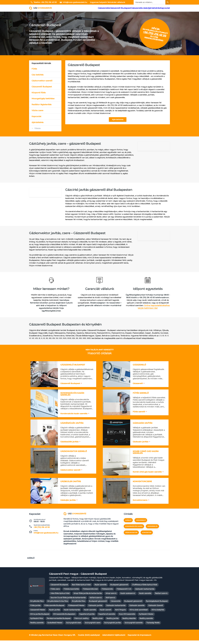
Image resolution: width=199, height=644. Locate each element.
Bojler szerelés (101, 588)
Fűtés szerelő (139, 412)
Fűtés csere (55, 593)
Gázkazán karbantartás (145, 593)
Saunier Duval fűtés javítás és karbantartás (68, 601)
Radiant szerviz (161, 597)
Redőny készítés (129, 622)
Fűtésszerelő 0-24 (124, 593)
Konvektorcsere (140, 502)
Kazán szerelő (105, 613)
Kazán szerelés (145, 597)
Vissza (37, 128)
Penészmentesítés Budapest (59, 622)
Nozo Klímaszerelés (127, 618)
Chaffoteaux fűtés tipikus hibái (145, 588)
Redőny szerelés (146, 622)
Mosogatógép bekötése (43, 99)
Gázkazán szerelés (137, 609)
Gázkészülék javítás (69, 441)
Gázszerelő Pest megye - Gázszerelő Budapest (78, 577)
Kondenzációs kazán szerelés (74, 412)
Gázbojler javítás (68, 502)
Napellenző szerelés (107, 618)
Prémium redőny (81, 622)
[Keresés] (168, 2)
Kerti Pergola (120, 613)
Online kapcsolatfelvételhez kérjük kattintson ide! (154, 307)
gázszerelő (141, 525)
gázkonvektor (131, 538)
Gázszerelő (137, 382)
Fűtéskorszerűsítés (71, 593)
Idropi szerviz (111, 597)
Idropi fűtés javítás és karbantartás (88, 597)
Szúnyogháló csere (93, 626)
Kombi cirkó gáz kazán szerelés (147, 473)
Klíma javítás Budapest (40, 618)
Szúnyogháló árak (74, 626)
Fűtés (34, 69)
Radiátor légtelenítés (42, 104)
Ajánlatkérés (154, 8)
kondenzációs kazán (134, 532)
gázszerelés (152, 532)
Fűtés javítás (35, 609)
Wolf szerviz (110, 601)
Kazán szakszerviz (128, 597)
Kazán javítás (54, 613)
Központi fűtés (39, 93)
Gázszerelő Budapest (124, 8)
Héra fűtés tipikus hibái (60, 597)
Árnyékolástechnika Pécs (58, 605)
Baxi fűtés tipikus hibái (81, 588)
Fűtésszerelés (107, 593)
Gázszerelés (109, 8)
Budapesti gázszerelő (119, 588)
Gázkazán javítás (140, 441)
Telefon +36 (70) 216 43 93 (44, 2)
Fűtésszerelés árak (90, 593)
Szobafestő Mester (55, 626)
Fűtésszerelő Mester (76, 609)
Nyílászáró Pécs (37, 622)
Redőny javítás (113, 622)
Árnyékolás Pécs (37, 605)
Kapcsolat (165, 8)
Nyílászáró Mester (146, 618)
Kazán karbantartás (72, 613)
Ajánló (128, 525)
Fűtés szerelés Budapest (54, 609)
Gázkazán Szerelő (156, 609)
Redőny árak (98, 622)
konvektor (147, 538)
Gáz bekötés (38, 75)
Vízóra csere (37, 110)
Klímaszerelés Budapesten (64, 618)
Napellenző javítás (87, 618)
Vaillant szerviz (96, 601)
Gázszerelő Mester (38, 613)
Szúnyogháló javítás (113, 626)
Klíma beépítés (158, 613)
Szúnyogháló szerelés (134, 626)
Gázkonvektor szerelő (42, 81)
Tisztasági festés (153, 626)
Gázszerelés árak (140, 8)
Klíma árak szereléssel (139, 613)
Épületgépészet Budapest (157, 605)
